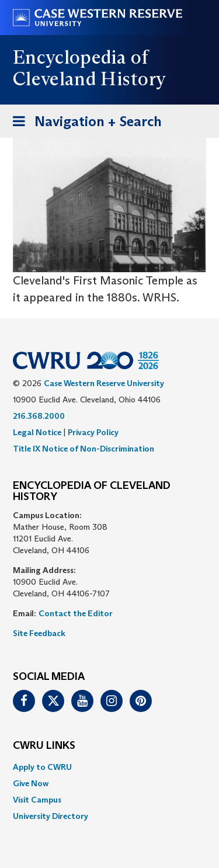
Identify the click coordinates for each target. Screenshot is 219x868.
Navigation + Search (84, 124)
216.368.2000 (39, 416)
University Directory (51, 816)
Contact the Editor (76, 613)
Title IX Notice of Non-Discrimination (84, 449)
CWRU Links (44, 746)
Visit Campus (37, 800)
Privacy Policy (93, 432)
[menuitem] (109, 767)
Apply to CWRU (42, 767)
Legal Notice (37, 432)
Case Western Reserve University (104, 383)
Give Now (31, 783)
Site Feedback (39, 633)
